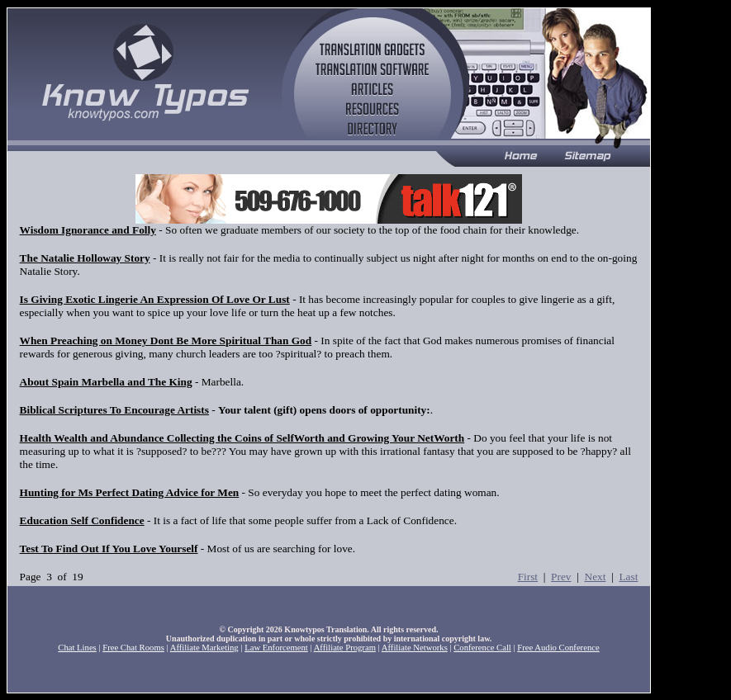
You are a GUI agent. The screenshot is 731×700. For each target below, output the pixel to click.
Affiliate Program (345, 648)
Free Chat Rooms (133, 648)
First (528, 577)
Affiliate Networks (415, 648)
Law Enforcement (276, 648)
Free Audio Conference (558, 648)
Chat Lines (77, 648)
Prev (561, 577)
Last (628, 577)
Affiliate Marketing (204, 648)
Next (596, 577)
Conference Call (482, 648)
